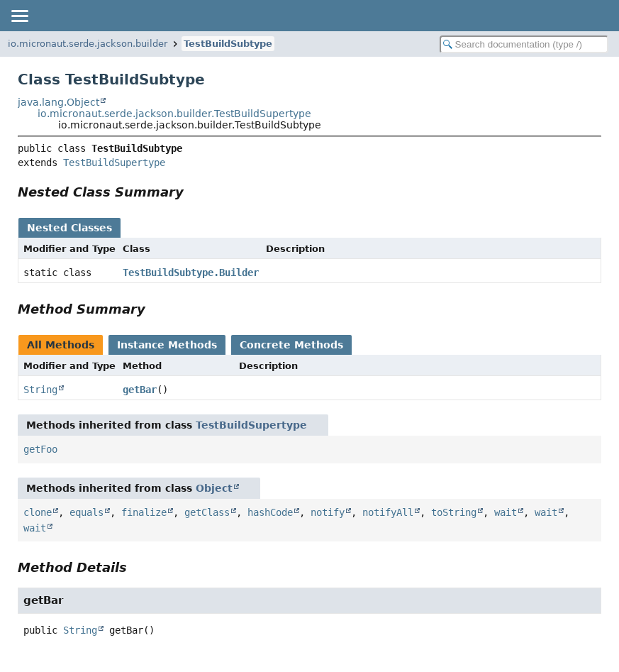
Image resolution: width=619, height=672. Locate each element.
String (40, 390)
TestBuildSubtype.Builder (191, 272)
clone (38, 512)
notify (328, 512)
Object (214, 488)
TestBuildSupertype (114, 163)
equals (87, 512)
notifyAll (388, 512)
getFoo (40, 449)
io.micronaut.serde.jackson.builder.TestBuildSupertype (174, 114)
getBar (140, 390)
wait (506, 512)
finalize (144, 512)
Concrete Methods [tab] (291, 345)
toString (454, 512)
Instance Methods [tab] (167, 345)
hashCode (270, 512)
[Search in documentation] (524, 44)
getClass (207, 512)
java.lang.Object (58, 102)
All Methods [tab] (61, 345)
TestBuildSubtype (228, 44)
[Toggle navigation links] (19, 16)
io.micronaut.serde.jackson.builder (88, 44)
